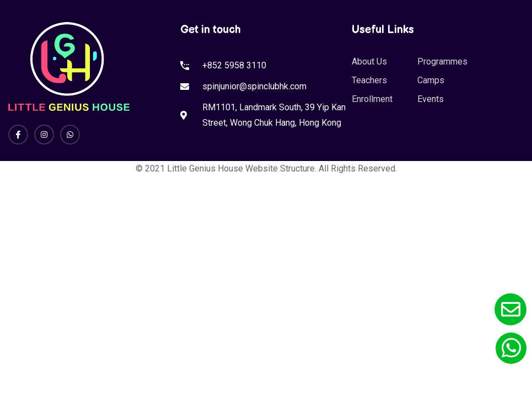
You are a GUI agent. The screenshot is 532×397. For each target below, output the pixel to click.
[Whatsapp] (70, 135)
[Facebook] (18, 135)
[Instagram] (44, 135)
